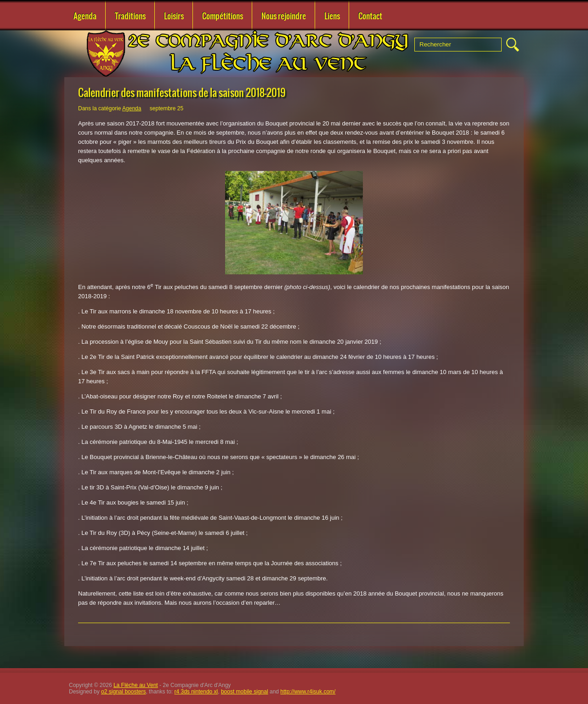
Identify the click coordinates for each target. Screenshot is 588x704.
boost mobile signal (245, 692)
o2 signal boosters (123, 692)
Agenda (85, 16)
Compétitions (223, 16)
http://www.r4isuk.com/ (308, 692)
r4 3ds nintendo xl (196, 692)
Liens (332, 16)
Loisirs (174, 16)
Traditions (130, 16)
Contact (370, 16)
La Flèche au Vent (136, 685)
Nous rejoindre (284, 16)
